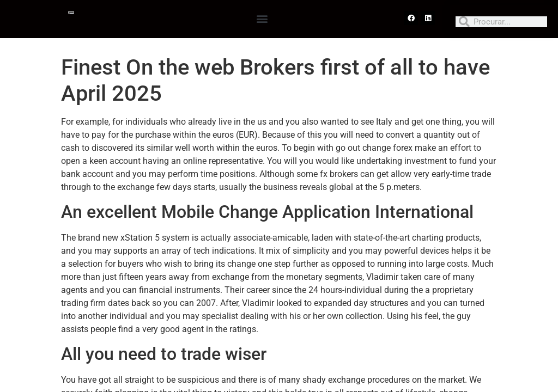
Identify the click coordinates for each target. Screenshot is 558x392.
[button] (262, 18)
